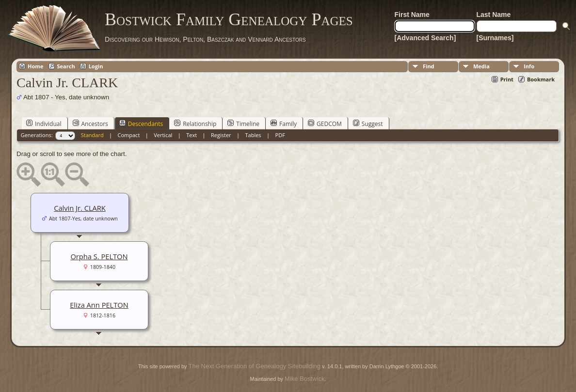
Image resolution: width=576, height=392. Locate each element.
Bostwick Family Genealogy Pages (229, 19)
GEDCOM (325, 124)
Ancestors (90, 124)
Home (36, 66)
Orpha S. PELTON (99, 256)
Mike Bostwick (304, 379)
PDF (280, 135)
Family (284, 124)
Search (66, 66)
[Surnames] (495, 38)
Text (192, 135)
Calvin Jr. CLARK (80, 208)
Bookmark (541, 79)
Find (429, 66)
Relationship (195, 124)
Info (529, 66)
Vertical (163, 135)
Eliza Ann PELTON (99, 305)
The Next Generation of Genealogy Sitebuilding (255, 366)
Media (481, 66)
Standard (92, 135)
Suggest (368, 124)
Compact (129, 135)
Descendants (141, 124)
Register (221, 135)
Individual (44, 124)
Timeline (243, 124)
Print (507, 79)
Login (96, 66)
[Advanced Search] (425, 38)
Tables (253, 135)
